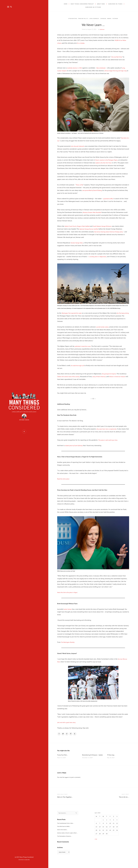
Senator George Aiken (78, 245)
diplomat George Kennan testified (95, 232)
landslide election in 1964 (76, 68)
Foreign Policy (82, 19)
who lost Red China (118, 57)
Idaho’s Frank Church (71, 229)
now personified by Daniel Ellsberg (94, 193)
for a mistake (82, 43)
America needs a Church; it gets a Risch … (69, 840)
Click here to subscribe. (24, 860)
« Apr (96, 845)
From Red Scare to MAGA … (65, 833)
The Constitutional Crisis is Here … (67, 830)
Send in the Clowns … (63, 836)
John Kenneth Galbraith (79, 146)
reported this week (73, 316)
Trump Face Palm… (63, 758)
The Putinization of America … (66, 843)
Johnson (104, 19)
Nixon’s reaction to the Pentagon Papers (108, 160)
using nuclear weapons (65, 71)
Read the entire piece (64, 482)
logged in (67, 783)
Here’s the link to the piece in (69, 595)
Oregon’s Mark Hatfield (86, 229)
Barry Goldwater (104, 68)
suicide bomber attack (103, 330)
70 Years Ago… (112, 758)
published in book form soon (84, 349)
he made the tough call (78, 368)
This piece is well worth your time (109, 443)
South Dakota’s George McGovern (108, 229)
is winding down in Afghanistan (99, 259)
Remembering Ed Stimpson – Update (92, 760)
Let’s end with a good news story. (68, 725)
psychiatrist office (109, 201)
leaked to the (112, 163)
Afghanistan (70, 19)
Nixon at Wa (80, 188)
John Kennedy (95, 19)
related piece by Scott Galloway (75, 448)
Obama (111, 19)
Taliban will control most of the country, (70, 379)
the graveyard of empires (110, 376)
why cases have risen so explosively (108, 432)
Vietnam (118, 19)
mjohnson (102, 29)
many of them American (104, 379)
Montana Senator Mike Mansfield (94, 215)
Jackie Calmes (68, 612)
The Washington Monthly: (69, 645)
